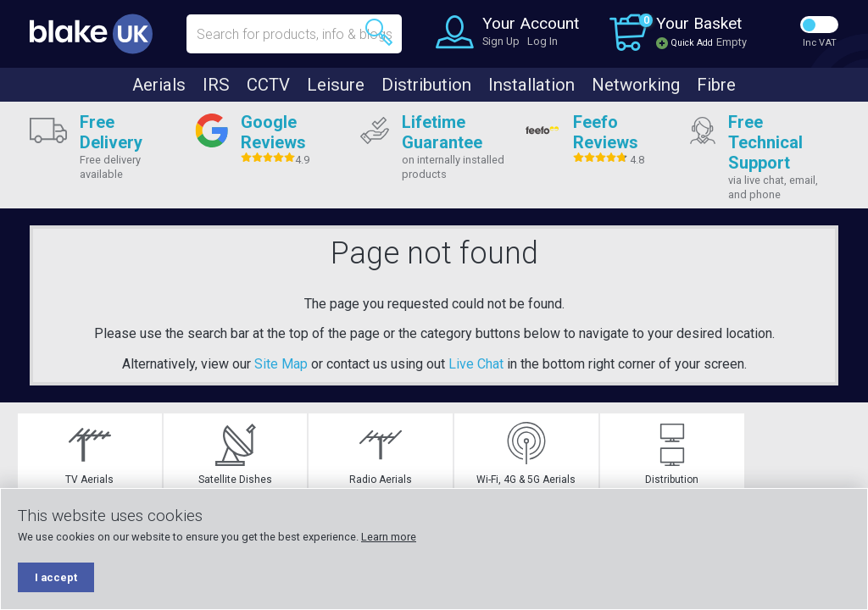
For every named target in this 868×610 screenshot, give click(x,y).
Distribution (426, 85)
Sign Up (501, 41)
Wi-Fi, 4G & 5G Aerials (504, 454)
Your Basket (699, 23)
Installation (531, 85)
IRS (216, 85)
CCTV (268, 85)
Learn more (389, 537)
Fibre (716, 85)
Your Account (531, 23)
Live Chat (476, 364)
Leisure (336, 85)
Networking (636, 85)
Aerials (159, 85)
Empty (732, 42)
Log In (542, 41)
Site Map (281, 364)
